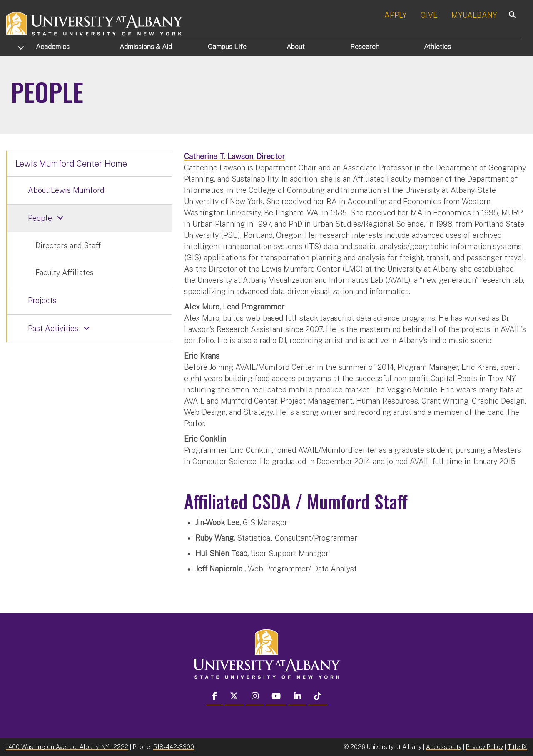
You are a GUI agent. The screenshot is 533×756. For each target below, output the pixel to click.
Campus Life (227, 47)
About (296, 47)
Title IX (517, 747)
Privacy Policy (484, 747)
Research (365, 47)
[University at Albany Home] (95, 23)
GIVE (429, 15)
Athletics (437, 47)
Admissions (146, 47)
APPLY (396, 15)
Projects (42, 301)
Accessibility (444, 747)
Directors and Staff (68, 246)
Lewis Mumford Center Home (71, 164)
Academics (53, 47)
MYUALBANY (474, 15)
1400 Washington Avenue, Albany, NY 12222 (67, 747)
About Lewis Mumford (66, 190)
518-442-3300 (174, 747)
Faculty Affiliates (65, 273)
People (40, 218)
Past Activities (53, 328)
